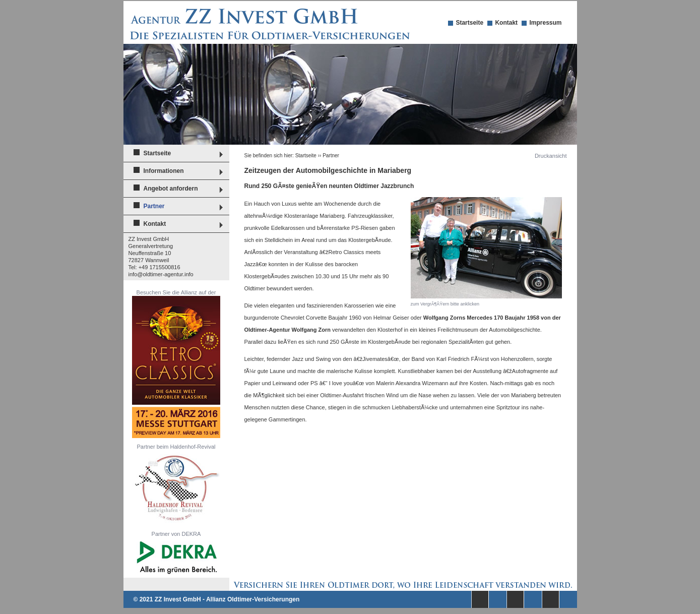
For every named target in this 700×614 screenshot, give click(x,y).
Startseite (469, 23)
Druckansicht (551, 156)
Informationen (164, 171)
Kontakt (506, 23)
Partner (154, 206)
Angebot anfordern (171, 189)
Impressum (545, 23)
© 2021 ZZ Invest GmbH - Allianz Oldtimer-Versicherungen (217, 599)
